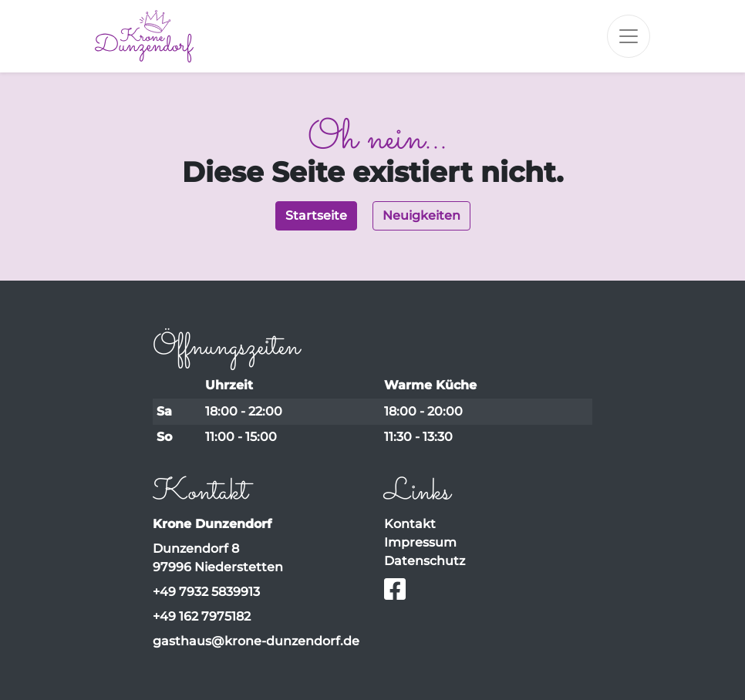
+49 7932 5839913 (206, 592)
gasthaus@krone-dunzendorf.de (256, 641)
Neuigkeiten (421, 215)
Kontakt (410, 524)
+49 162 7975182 (202, 616)
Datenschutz (425, 561)
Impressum (420, 542)
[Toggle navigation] (629, 36)
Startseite (316, 215)
